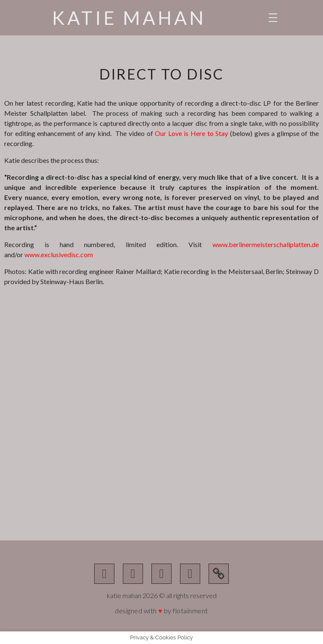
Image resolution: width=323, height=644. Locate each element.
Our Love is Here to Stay (191, 133)
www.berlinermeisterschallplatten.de (266, 244)
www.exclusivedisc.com (59, 254)
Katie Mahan (129, 18)
